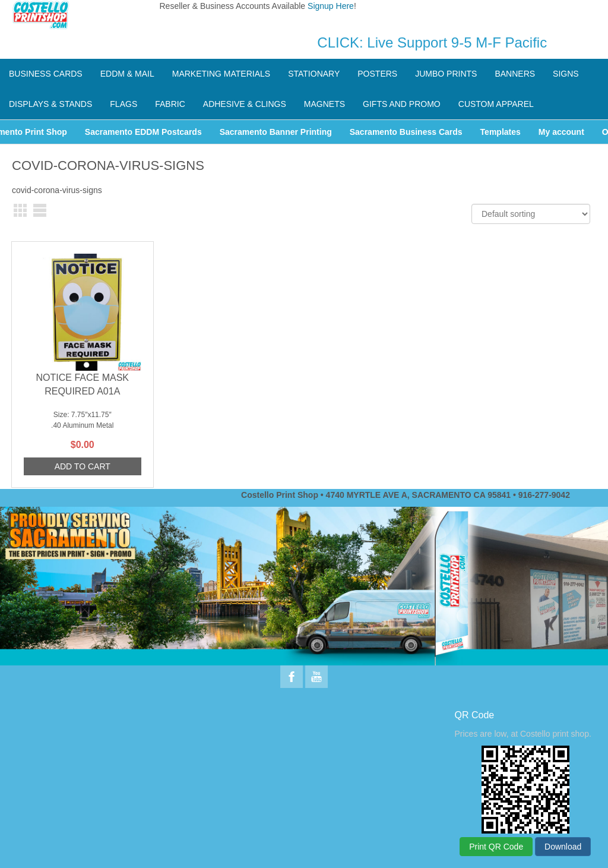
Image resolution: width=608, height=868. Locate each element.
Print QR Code (496, 847)
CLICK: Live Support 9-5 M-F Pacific (432, 42)
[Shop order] (531, 214)
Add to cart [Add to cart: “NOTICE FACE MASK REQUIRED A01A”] (83, 466)
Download (563, 847)
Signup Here (331, 6)
